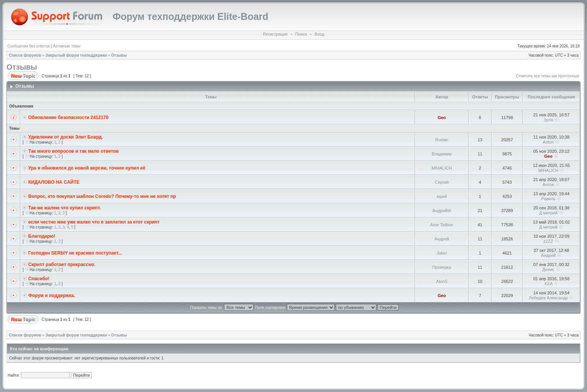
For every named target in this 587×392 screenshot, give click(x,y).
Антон (549, 185)
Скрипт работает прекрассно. (62, 265)
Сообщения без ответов (29, 46)
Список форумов (25, 55)
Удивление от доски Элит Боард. (66, 137)
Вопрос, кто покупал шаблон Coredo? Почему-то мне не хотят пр (102, 196)
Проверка (442, 267)
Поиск (301, 34)
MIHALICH (442, 168)
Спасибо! (39, 279)
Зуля (548, 120)
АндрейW (442, 211)
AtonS (442, 281)
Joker (442, 253)
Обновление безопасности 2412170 (68, 118)
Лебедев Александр (548, 298)
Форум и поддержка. (52, 296)
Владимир (441, 154)
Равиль (548, 199)
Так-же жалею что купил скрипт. (65, 208)
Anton (549, 142)
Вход (319, 34)
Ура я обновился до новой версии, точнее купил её (87, 168)
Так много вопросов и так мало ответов (74, 151)
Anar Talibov (441, 225)
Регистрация (275, 34)
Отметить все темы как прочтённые (548, 76)
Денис (548, 269)
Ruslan (442, 140)
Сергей (442, 182)
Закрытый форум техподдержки (76, 55)
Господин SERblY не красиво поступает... (75, 253)
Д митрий (548, 213)
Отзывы (119, 55)
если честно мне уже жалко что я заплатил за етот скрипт (94, 222)
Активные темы (67, 46)
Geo (442, 118)
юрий (442, 196)
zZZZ (548, 241)
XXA (548, 284)
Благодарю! (42, 236)
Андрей (442, 239)
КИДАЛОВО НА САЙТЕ (54, 182)
